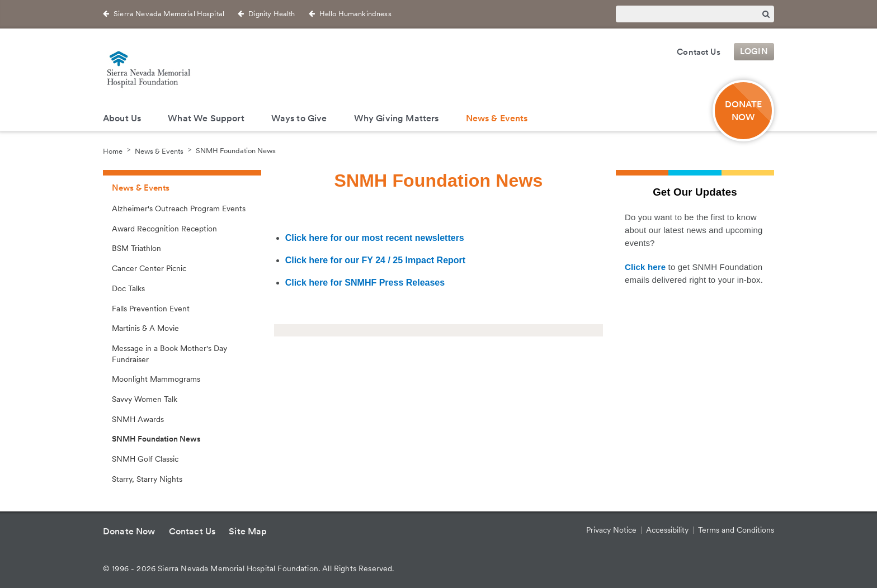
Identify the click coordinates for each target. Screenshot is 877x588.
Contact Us (699, 52)
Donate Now (744, 111)
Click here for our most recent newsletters (375, 238)
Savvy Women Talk (145, 399)
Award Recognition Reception (164, 229)
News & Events (497, 118)
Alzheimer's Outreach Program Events (179, 208)
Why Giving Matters (397, 118)
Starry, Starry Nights (147, 479)
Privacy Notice (611, 530)
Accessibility (667, 530)
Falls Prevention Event (151, 309)
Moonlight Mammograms (156, 379)
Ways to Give (299, 118)
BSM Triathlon (136, 248)
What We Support (206, 118)
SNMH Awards (138, 419)
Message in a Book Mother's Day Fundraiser (169, 354)
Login (754, 52)
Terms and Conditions (736, 530)
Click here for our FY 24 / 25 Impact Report (375, 260)
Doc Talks (128, 288)
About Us (122, 118)
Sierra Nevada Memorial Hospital (169, 14)
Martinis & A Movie (145, 328)
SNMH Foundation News (236, 151)
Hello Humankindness (355, 14)
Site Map (248, 531)
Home (113, 151)
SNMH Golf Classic (145, 459)
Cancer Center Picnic (149, 268)
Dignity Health (272, 14)
